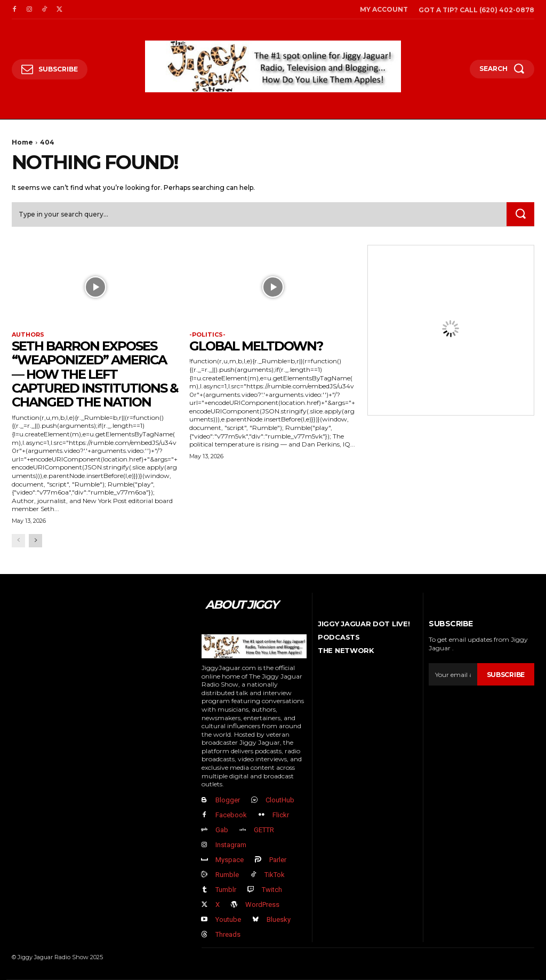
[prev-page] (18, 541)
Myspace (230, 860)
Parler (278, 860)
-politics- (207, 335)
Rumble (227, 875)
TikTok (275, 875)
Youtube (228, 919)
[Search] (520, 214)
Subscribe (506, 674)
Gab (222, 830)
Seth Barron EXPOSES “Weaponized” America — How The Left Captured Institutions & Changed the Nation (95, 374)
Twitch (272, 890)
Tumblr (226, 890)
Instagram (231, 845)
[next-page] (35, 541)
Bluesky (279, 919)
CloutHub (280, 800)
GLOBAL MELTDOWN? (256, 346)
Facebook (231, 815)
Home (22, 142)
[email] (453, 674)
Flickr (281, 815)
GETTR (264, 830)
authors (28, 335)
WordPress (262, 905)
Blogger (228, 800)
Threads (228, 934)
